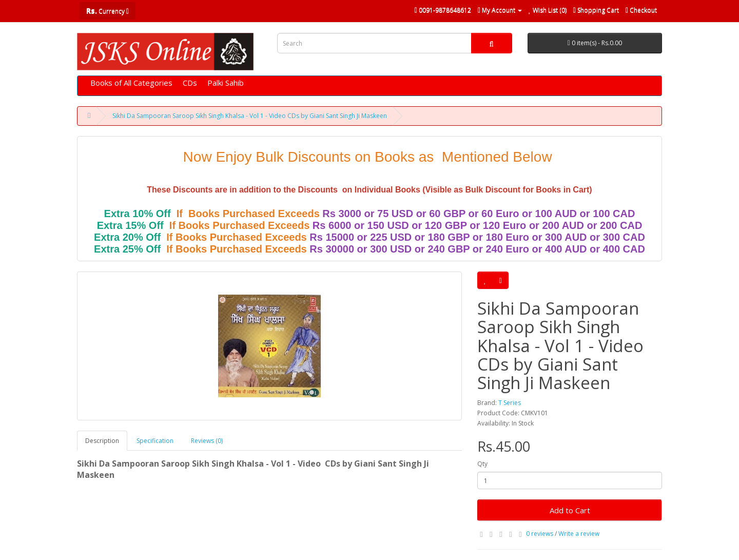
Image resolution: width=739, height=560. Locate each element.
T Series (510, 403)
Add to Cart (570, 510)
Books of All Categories (131, 83)
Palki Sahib (226, 83)
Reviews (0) (207, 441)
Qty (482, 464)
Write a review (579, 534)
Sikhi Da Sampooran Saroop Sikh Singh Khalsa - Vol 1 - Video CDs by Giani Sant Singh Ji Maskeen (250, 116)
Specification (155, 441)
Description (102, 441)
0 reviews (540, 534)
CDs (190, 83)
